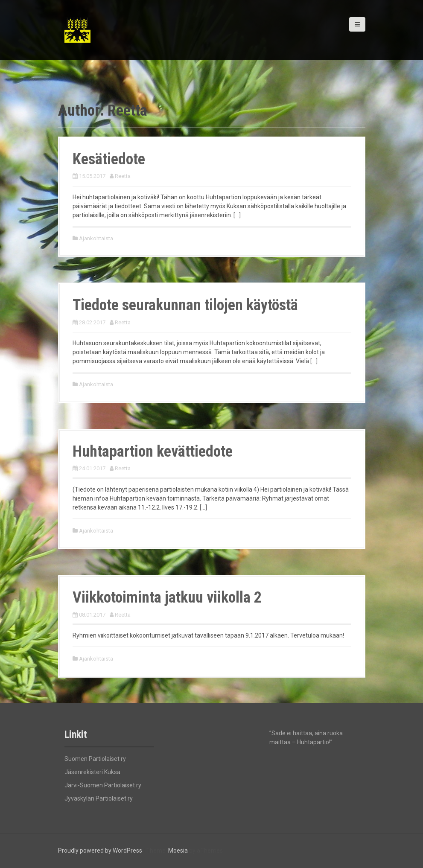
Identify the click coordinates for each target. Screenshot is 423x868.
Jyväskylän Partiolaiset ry (99, 798)
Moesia (178, 851)
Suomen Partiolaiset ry (95, 759)
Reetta (123, 176)
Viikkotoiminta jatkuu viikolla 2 (167, 597)
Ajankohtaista (96, 238)
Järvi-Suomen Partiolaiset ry (103, 785)
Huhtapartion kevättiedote (153, 451)
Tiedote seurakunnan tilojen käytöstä (185, 305)
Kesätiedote (109, 159)
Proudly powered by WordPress (100, 851)
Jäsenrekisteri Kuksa (92, 772)
